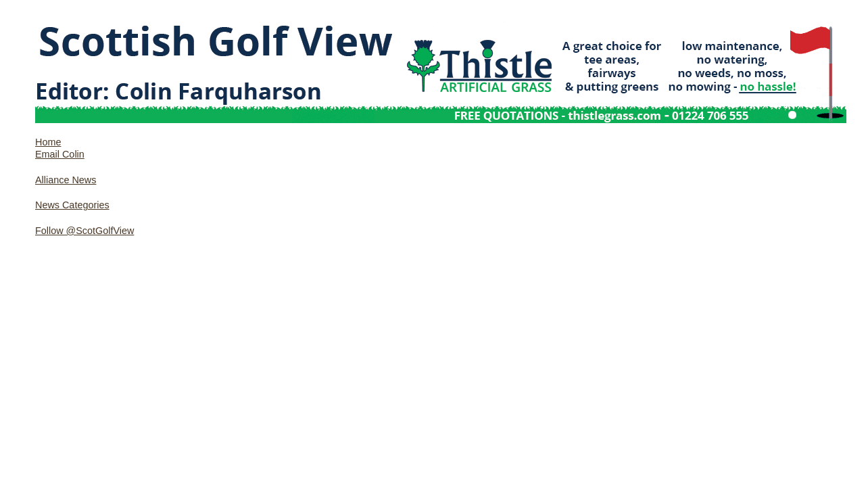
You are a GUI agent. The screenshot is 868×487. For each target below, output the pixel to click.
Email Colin (60, 154)
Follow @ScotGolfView (85, 231)
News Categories (72, 205)
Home (48, 142)
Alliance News (66, 180)
